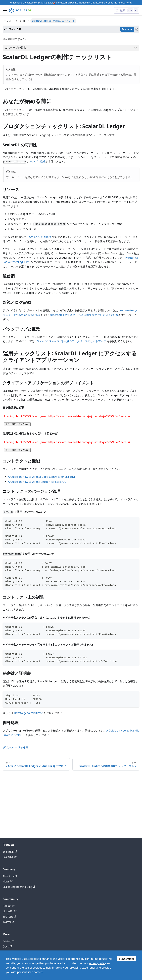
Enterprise (127, 29)
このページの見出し (17, 47)
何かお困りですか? (15, 39)
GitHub (9, 906)
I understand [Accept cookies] (127, 959)
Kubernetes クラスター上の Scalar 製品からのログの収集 (84, 315)
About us (10, 876)
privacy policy (98, 963)
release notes (125, 3)
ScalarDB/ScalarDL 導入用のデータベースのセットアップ (72, 341)
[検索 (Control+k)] (127, 10)
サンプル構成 (38, 162)
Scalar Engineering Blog (19, 887)
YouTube (10, 917)
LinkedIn (10, 911)
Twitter (9, 922)
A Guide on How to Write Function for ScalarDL (37, 482)
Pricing (8, 941)
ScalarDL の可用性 (40, 237)
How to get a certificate (28, 713)
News (8, 881)
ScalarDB (10, 852)
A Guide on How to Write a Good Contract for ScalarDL (42, 477)
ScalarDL (10, 857)
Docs (7, 946)
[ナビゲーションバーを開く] (5, 10)
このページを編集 (15, 747)
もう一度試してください (17, 424)
